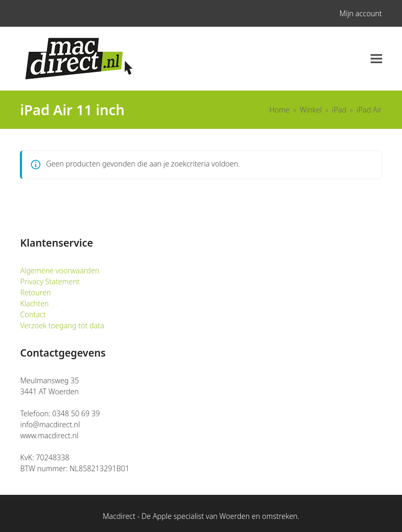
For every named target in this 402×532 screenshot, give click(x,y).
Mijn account (360, 13)
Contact (33, 314)
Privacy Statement (50, 281)
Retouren (35, 292)
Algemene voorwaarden (59, 270)
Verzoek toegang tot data (62, 325)
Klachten (34, 303)
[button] (376, 59)
